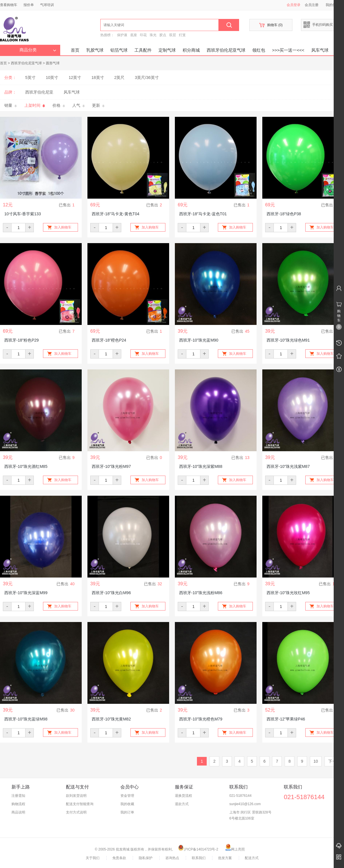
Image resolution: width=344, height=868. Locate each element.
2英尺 (120, 77)
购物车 (271, 25)
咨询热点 (172, 858)
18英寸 (98, 77)
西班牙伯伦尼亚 (39, 92)
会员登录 (294, 5)
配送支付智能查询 (80, 804)
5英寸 (30, 77)
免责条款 (119, 858)
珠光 (153, 35)
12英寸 (75, 77)
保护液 (122, 35)
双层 (173, 35)
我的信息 (335, 5)
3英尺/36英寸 (147, 77)
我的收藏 (127, 804)
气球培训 (47, 5)
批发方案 (225, 858)
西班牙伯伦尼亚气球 (226, 50)
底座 (134, 35)
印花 (143, 35)
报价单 (29, 5)
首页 (75, 50)
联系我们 (199, 858)
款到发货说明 (76, 796)
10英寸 (52, 77)
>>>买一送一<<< (288, 50)
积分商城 (191, 50)
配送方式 (252, 858)
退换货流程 (183, 796)
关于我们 (93, 858)
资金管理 (127, 796)
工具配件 (143, 50)
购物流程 (18, 804)
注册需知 (18, 796)
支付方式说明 (76, 812)
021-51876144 (240, 796)
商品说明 (18, 812)
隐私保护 (146, 858)
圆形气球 (53, 63)
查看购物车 (9, 5)
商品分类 (38, 50)
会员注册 (312, 5)
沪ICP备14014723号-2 (198, 849)
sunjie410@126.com (245, 804)
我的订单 (127, 812)
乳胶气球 (95, 50)
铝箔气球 (119, 50)
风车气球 (320, 50)
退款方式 (182, 804)
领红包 (259, 50)
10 (316, 761)
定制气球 (167, 50)
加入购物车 (63, 227)
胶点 (163, 35)
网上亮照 (235, 849)
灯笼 (182, 35)
